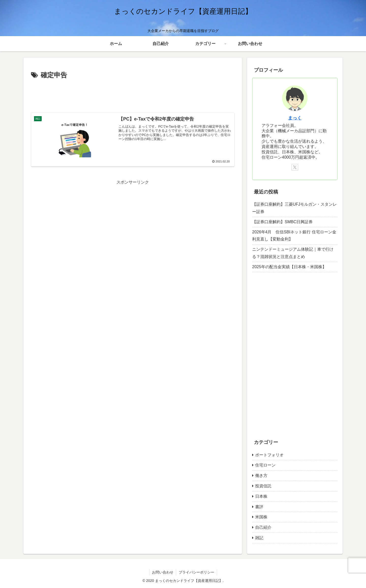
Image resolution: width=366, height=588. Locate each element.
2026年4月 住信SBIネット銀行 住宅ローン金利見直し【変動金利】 (294, 236)
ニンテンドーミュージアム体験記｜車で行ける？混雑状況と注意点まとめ (293, 253)
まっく (295, 118)
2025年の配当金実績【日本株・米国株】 (289, 267)
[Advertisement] (133, 95)
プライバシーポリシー (196, 572)
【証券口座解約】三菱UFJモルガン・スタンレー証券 (294, 208)
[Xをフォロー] (295, 167)
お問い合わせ (163, 572)
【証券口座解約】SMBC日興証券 (282, 222)
